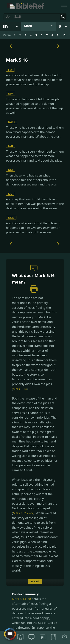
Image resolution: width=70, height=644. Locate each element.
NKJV (11, 217)
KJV (10, 194)
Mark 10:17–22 (23, 513)
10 (64, 35)
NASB (12, 122)
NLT (11, 170)
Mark (28, 26)
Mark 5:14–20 (21, 599)
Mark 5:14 (20, 389)
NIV (10, 93)
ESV (10, 70)
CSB (10, 146)
